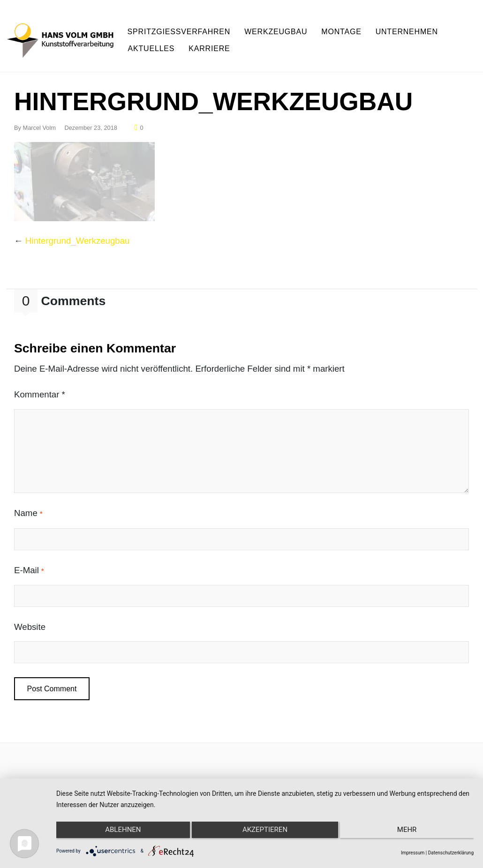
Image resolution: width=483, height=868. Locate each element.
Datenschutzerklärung (451, 853)
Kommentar (40, 385)
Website (30, 617)
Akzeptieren (265, 834)
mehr (412, 834)
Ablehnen (118, 834)
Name (28, 504)
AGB (319, 774)
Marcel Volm (39, 118)
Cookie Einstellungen (428, 774)
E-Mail (29, 560)
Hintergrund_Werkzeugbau (78, 231)
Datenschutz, (360, 774)
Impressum (284, 774)
